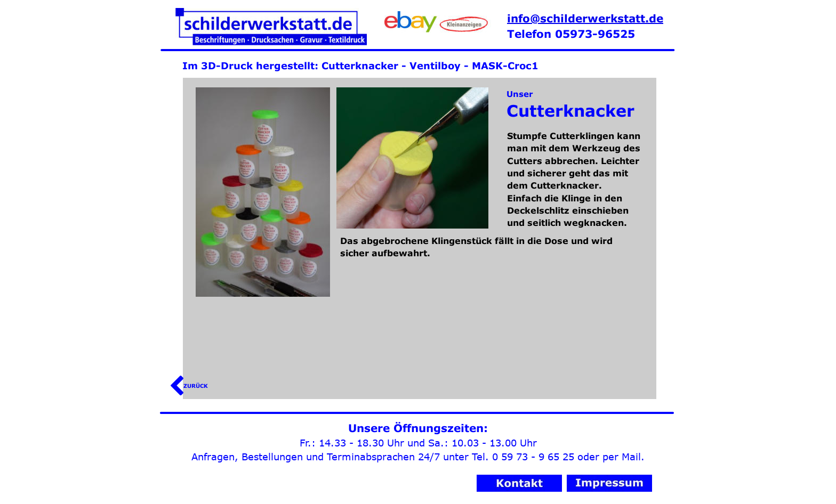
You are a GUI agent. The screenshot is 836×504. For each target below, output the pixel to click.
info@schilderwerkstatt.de (585, 18)
